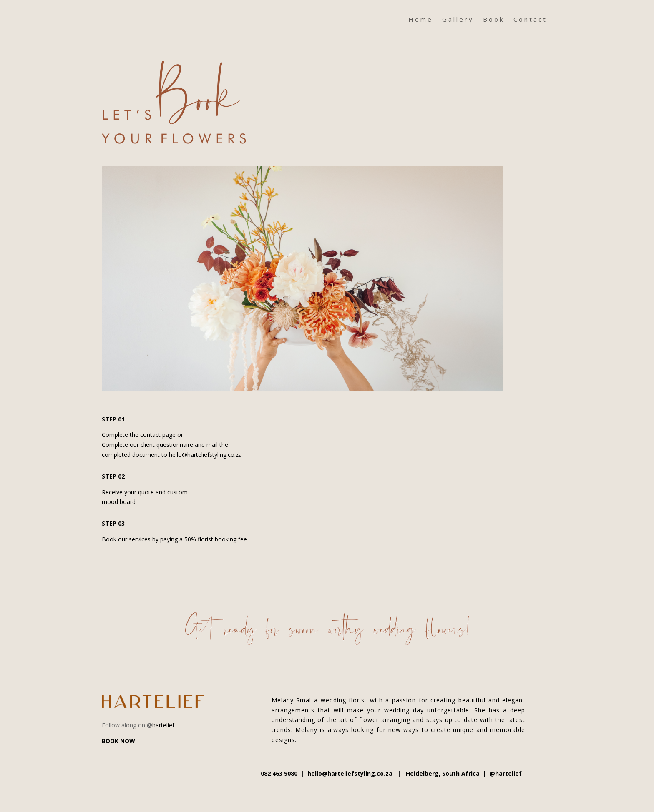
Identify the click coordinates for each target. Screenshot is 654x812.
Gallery (458, 20)
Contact (530, 20)
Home (421, 20)
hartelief (163, 725)
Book (494, 20)
